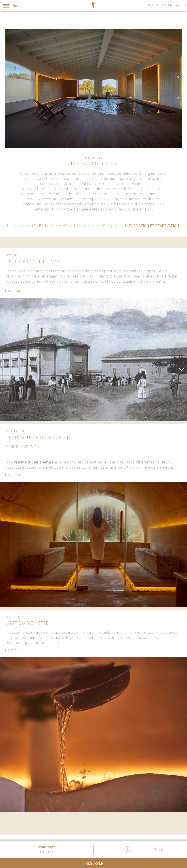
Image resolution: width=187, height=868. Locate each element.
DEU (157, 5)
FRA (170, 5)
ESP (151, 5)
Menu (12, 6)
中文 (178, 5)
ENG (164, 5)
